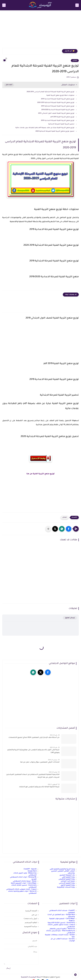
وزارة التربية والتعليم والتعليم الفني (62, 869)
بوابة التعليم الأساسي (67, 883)
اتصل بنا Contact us (30, 919)
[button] (69, 529)
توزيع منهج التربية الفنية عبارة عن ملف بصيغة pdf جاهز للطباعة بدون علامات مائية (45, 128)
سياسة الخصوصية (31, 926)
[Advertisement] (40, 31)
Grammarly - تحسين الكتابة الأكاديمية (61, 923)
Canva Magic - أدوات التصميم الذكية (24, 883)
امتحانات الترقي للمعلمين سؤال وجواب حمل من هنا (40, 762)
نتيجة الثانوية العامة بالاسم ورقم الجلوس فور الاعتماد (39, 787)
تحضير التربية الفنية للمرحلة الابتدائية (61, 124)
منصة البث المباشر (68, 881)
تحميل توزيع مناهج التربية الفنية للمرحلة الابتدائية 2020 (55, 131)
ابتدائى (75, 60)
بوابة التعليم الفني (68, 877)
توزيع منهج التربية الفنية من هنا (40, 474)
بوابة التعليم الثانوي (68, 885)
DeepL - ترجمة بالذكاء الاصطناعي (25, 881)
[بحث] (4, 5)
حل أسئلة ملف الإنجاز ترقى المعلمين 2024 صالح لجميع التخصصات (34, 738)
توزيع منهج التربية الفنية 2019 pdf (62, 117)
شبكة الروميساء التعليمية (31, 977)
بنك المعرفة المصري (67, 875)
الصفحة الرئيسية (31, 911)
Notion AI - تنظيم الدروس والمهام (62, 929)
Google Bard (32, 871)
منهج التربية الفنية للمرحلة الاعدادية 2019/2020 (58, 110)
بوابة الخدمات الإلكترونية (66, 887)
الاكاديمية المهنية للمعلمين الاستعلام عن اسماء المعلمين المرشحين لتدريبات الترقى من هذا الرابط (33, 776)
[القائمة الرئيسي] (77, 5)
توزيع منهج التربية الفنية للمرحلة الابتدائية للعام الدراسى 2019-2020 (50, 92)
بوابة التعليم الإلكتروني (67, 879)
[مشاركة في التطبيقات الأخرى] (48, 529)
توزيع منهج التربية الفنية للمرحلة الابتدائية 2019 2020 (56, 103)
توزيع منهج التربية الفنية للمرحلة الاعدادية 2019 (58, 99)
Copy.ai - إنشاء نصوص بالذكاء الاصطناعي (21, 889)
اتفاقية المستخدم (31, 922)
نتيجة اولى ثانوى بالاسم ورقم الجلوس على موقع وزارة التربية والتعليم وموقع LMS (33, 751)
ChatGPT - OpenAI (30, 869)
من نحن (34, 915)
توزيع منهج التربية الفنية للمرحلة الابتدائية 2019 (58, 106)
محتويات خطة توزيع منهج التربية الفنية (60, 95)
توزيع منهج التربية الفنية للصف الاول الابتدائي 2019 (56, 113)
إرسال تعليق (70, 618)
